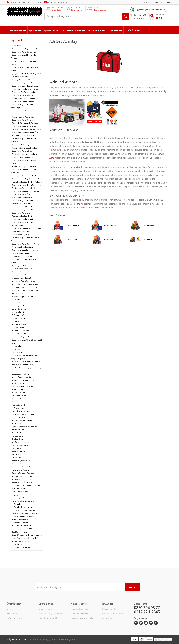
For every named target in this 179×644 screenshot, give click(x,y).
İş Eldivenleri (115, 30)
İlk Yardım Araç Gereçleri (22, 411)
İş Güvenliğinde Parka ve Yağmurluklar (27, 485)
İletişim (169, 2)
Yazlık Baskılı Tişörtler (21, 374)
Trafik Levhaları (18, 430)
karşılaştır (138, 18)
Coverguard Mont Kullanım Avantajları (27, 228)
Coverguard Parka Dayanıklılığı (24, 52)
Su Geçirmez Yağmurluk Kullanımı (25, 98)
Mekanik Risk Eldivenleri (21, 526)
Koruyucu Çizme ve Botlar (22, 461)
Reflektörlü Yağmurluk (21, 315)
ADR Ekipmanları (17, 30)
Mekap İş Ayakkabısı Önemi (23, 266)
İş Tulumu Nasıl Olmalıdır (22, 269)
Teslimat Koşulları (79, 609)
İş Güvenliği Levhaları (20, 408)
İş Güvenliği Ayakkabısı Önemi (24, 278)
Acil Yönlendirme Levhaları (22, 420)
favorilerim (138, 15)
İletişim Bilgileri (110, 609)
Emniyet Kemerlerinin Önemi (23, 516)
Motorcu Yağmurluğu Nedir (23, 219)
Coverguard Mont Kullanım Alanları (26, 250)
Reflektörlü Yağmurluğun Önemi (25, 287)
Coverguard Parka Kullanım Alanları (26, 244)
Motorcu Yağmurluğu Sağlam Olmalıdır (27, 49)
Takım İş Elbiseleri (19, 451)
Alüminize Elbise (18, 272)
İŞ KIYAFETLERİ (18, 46)
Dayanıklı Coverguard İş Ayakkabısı (26, 123)
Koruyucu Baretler (19, 544)
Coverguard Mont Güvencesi (23, 101)
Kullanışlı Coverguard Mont (23, 80)
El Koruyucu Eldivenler (21, 523)
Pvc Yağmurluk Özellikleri (22, 216)
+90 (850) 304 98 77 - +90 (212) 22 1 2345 (26, 2)
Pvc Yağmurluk (18, 225)
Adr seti (53, 158)
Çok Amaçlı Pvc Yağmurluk (22, 157)
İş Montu (15, 321)
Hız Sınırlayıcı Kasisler (21, 470)
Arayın (132, 587)
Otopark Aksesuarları (20, 458)
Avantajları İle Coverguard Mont (24, 145)
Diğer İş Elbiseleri (19, 495)
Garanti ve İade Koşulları (82, 618)
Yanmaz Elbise (18, 293)
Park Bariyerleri (18, 436)
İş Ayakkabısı (17, 346)
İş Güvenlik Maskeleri (74, 30)
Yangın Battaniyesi (19, 309)
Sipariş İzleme (45, 609)
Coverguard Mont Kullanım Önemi (25, 191)
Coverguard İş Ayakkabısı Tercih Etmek (27, 185)
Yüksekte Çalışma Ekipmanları (24, 380)
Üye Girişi (158, 2)
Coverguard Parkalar (20, 77)
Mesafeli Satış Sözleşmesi (51, 614)
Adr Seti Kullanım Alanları (22, 204)
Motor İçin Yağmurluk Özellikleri (24, 297)
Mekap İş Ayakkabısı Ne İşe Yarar (25, 290)
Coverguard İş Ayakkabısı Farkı (24, 201)
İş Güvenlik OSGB (18, 639)
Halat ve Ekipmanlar (20, 519)
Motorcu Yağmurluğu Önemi (23, 247)
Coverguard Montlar (20, 111)
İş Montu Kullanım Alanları (22, 256)
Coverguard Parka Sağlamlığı (23, 120)
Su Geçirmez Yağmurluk (21, 235)
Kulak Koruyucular (19, 402)
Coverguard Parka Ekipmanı (23, 213)
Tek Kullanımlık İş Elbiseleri (22, 482)
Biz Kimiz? (107, 618)
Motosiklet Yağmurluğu (21, 331)
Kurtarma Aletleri (19, 399)
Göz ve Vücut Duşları (20, 492)
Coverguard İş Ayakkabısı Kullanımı (26, 222)
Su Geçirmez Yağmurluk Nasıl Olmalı (26, 83)
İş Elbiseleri (35, 30)
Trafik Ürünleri (133, 30)
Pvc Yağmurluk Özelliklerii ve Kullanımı (27, 182)
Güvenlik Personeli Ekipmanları (24, 473)
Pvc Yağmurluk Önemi (21, 253)
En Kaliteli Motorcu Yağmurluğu (24, 154)
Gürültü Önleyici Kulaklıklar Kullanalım (27, 535)
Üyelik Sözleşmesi (79, 614)
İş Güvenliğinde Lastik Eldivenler (25, 529)
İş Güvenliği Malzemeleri (22, 547)
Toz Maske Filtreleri (20, 532)
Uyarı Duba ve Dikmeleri (22, 445)
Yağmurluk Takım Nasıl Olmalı (24, 281)
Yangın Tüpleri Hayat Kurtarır (23, 377)
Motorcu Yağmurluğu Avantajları (25, 197)
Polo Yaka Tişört (18, 327)
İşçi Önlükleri (17, 454)
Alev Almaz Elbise (19, 324)
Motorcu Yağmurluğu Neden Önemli (26, 132)
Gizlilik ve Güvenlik (48, 618)
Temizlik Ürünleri (19, 393)
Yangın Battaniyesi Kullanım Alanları (26, 284)
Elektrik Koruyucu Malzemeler (24, 414)
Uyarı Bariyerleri (18, 448)
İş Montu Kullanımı (19, 303)
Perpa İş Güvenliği (19, 318)
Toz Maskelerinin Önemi (22, 479)
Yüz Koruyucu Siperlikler (21, 541)
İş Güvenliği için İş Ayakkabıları (24, 510)
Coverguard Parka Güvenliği (23, 151)
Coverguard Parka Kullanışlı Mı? (24, 95)
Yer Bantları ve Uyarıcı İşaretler (24, 442)
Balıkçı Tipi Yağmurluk (21, 337)
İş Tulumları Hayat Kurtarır (22, 467)
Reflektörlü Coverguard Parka (24, 135)
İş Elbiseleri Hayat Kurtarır (22, 507)
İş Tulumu (16, 349)
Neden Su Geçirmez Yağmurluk (24, 148)
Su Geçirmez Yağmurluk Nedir (24, 188)
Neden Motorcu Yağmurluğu (23, 117)
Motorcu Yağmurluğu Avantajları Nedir (27, 179)
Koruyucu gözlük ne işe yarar (23, 501)
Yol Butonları (17, 423)
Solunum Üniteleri (19, 396)
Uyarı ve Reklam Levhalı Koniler (24, 427)
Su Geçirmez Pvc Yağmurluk (23, 114)
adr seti (62, 171)
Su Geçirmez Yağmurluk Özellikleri (26, 210)
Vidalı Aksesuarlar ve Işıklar (23, 386)
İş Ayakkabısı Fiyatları (20, 312)
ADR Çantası (17, 352)
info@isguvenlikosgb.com (57, 2)
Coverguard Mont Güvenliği (23, 207)
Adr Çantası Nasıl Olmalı (22, 231)
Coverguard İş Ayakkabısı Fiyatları (25, 86)
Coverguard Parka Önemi (22, 194)
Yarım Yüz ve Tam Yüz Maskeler (25, 476)
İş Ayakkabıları (52, 30)
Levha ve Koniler (97, 30)
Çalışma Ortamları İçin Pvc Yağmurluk (27, 74)
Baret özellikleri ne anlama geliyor (25, 513)
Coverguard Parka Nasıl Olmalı (24, 176)
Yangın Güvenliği (19, 383)
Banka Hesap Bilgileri (113, 614)
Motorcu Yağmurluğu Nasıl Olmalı (25, 89)
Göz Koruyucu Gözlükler (21, 498)
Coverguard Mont (19, 275)
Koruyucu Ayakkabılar (20, 464)
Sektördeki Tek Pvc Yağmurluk (24, 92)
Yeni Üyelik (146, 2)
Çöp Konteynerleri (19, 417)
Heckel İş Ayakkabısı (20, 306)
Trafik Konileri (17, 433)
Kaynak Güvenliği (19, 405)
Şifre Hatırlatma (15, 618)
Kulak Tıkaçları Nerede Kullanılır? (25, 538)
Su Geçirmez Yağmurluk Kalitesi (24, 166)
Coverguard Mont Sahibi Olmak (24, 126)
